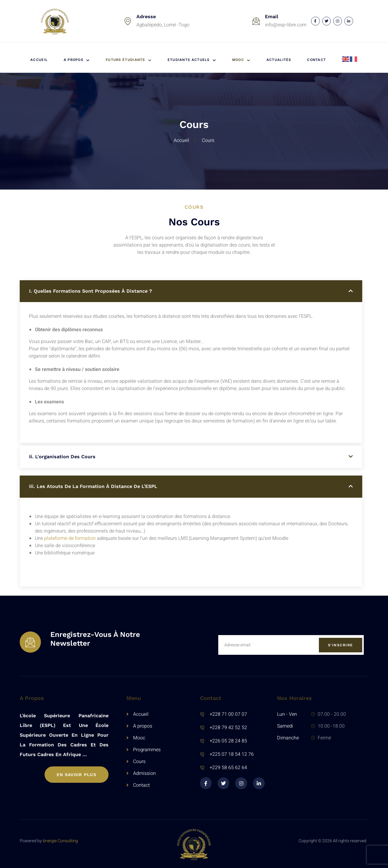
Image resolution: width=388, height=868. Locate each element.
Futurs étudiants (129, 60)
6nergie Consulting (60, 841)
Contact (316, 60)
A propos (77, 60)
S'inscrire (341, 645)
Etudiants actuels (192, 60)
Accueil (39, 60)
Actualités (279, 60)
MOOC (241, 60)
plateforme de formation (70, 538)
